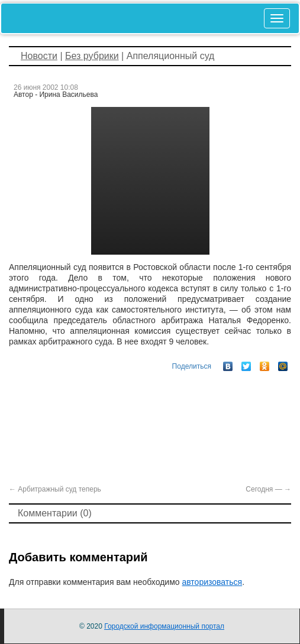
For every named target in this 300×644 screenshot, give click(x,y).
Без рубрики (92, 56)
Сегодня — (268, 489)
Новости (39, 56)
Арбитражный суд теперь (55, 489)
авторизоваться (212, 582)
